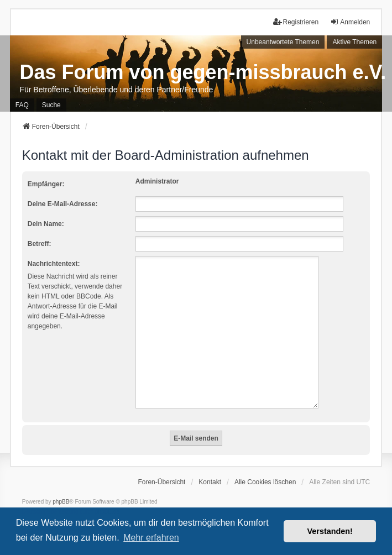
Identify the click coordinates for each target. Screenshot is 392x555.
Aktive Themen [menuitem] (354, 42)
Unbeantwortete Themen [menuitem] (283, 42)
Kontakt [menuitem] (210, 469)
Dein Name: (46, 224)
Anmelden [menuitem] (350, 22)
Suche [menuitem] (51, 105)
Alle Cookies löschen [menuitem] (265, 469)
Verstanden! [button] (330, 531)
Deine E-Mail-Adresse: (63, 204)
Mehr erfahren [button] (151, 538)
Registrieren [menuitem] (296, 22)
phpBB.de (107, 498)
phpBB (61, 488)
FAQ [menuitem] (22, 105)
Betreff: (40, 244)
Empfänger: (46, 184)
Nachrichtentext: (54, 264)
